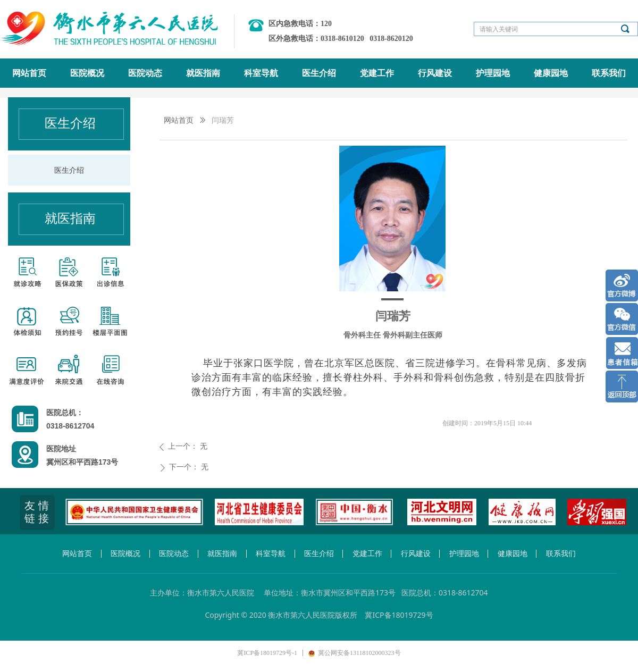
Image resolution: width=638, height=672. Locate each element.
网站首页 (179, 120)
